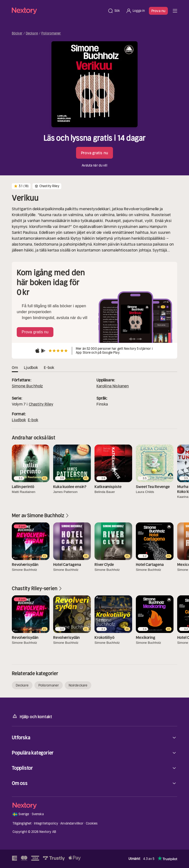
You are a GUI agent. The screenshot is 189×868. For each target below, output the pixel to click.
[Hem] (58, 11)
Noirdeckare (78, 685)
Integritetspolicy (46, 823)
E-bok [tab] (49, 367)
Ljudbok (19, 420)
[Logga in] (135, 11)
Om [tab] (15, 367)
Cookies (92, 823)
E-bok (33, 420)
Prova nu (158, 11)
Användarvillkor (72, 823)
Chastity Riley (41, 404)
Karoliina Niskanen (113, 386)
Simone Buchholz (27, 386)
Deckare (32, 33)
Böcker (17, 33)
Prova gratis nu (94, 153)
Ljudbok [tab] (31, 367)
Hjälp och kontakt (32, 716)
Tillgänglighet (22, 823)
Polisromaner (51, 33)
